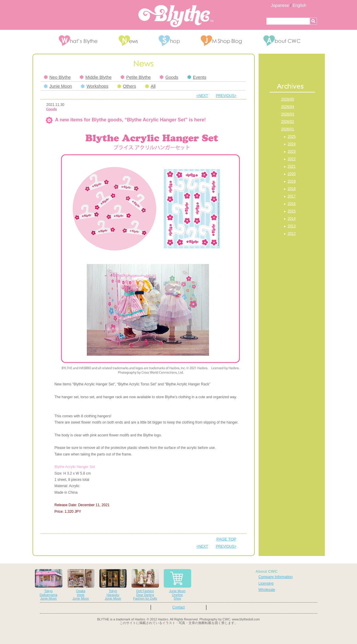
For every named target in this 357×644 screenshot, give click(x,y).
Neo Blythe (57, 77)
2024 (292, 144)
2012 (292, 234)
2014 (292, 219)
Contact (178, 607)
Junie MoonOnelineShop (177, 585)
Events (197, 77)
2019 (292, 181)
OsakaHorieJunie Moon (81, 585)
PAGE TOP (227, 539)
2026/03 (288, 114)
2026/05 (288, 99)
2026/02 (288, 122)
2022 (292, 159)
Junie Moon (58, 86)
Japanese (280, 5)
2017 (292, 196)
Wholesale (267, 590)
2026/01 (288, 129)
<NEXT (202, 96)
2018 (292, 189)
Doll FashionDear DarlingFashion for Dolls (145, 585)
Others (127, 86)
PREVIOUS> (226, 96)
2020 (292, 174)
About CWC (267, 571)
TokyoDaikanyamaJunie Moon (49, 585)
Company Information (276, 577)
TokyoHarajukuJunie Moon (113, 585)
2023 (292, 152)
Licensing (266, 583)
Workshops (95, 86)
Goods (169, 77)
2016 (292, 204)
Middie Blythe (96, 77)
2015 (292, 211)
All (150, 86)
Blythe (176, 16)
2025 (292, 137)
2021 (292, 166)
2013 (292, 226)
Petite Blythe (136, 77)
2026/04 (288, 107)
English (299, 5)
